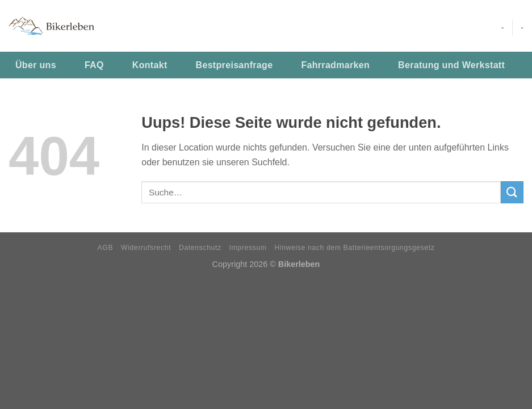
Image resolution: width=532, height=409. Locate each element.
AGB (106, 248)
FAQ (94, 65)
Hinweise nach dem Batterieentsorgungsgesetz (354, 248)
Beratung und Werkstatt (451, 65)
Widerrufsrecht (146, 248)
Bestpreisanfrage (234, 65)
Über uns (36, 65)
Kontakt (150, 65)
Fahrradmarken (335, 65)
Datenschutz (200, 248)
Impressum (248, 248)
